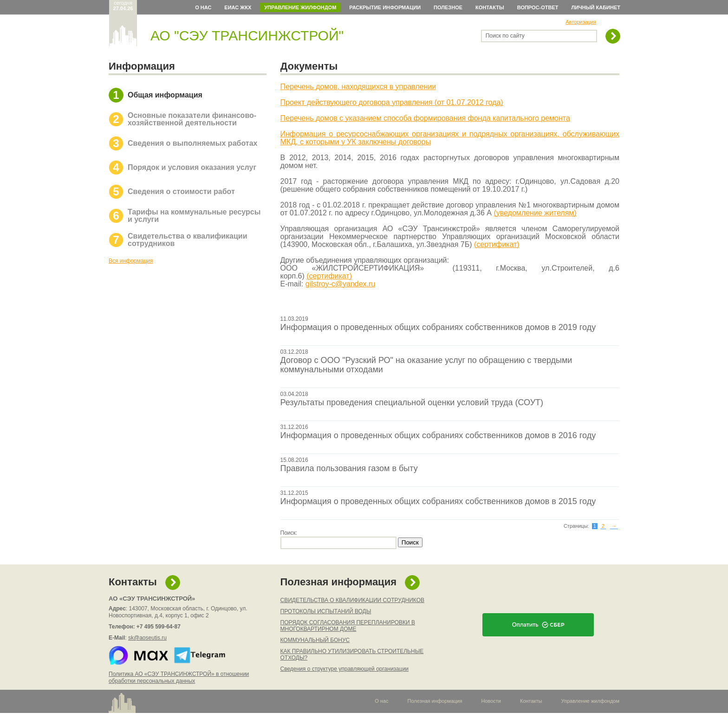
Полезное (448, 7)
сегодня (123, 6)
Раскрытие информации (385, 7)
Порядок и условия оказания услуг (192, 167)
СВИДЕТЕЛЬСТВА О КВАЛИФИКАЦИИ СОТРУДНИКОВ (353, 600)
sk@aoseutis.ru (147, 638)
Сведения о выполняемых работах (192, 143)
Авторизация (581, 22)
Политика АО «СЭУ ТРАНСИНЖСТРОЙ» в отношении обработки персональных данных (179, 677)
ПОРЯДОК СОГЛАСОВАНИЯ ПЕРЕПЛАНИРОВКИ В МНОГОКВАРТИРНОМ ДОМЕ (348, 626)
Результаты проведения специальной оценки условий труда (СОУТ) (412, 402)
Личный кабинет (596, 7)
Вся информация (131, 261)
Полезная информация (339, 582)
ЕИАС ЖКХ (238, 7)
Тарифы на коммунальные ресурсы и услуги (194, 216)
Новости (491, 701)
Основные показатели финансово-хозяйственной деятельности (192, 119)
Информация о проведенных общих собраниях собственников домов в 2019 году (438, 327)
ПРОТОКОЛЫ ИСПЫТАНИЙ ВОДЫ (326, 611)
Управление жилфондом (300, 7)
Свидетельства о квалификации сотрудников (188, 240)
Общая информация (165, 95)
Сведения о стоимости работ (181, 191)
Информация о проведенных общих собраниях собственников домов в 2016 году (438, 435)
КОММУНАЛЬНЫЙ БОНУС (315, 640)
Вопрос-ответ (538, 7)
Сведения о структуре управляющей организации (345, 669)
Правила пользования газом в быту (349, 468)
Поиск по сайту (505, 36)
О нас (203, 7)
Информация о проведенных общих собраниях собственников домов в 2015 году (438, 501)
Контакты (490, 7)
